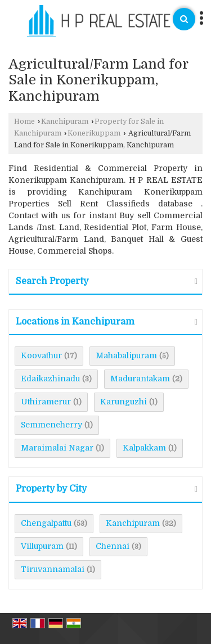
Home (24, 121)
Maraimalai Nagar (57, 448)
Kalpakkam (144, 448)
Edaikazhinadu (50, 379)
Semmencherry (51, 425)
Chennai (113, 546)
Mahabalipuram (126, 355)
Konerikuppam (94, 133)
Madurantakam (140, 379)
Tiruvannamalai (53, 569)
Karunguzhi (124, 402)
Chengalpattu (46, 523)
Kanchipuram (65, 121)
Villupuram (42, 546)
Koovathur (41, 355)
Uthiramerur (46, 402)
